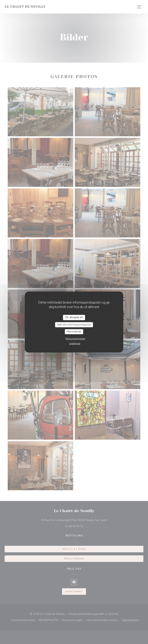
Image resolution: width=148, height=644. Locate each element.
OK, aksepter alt (74, 317)
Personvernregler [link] (75, 339)
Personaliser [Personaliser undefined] (74, 332)
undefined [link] (75, 343)
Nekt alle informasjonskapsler (74, 324)
